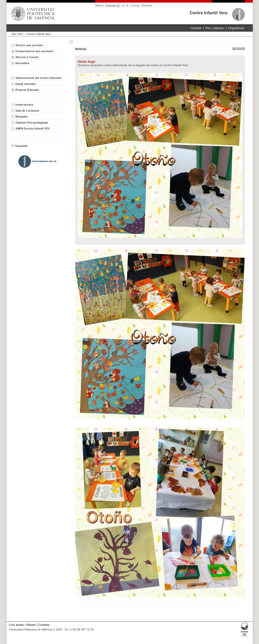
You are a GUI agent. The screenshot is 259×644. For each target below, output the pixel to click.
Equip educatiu (26, 84)
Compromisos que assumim (34, 51)
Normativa (22, 63)
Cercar (135, 6)
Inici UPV (17, 34)
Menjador (22, 117)
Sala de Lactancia (27, 111)
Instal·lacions (24, 105)
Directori (147, 6)
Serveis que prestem (29, 45)
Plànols (31, 625)
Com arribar (17, 625)
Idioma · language (108, 6)
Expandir (20, 146)
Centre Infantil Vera (209, 13)
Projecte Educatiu (27, 90)
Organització (236, 28)
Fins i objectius (215, 28)
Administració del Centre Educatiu (39, 78)
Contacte (196, 28)
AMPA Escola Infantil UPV (33, 128)
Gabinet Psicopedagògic (32, 123)
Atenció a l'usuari (27, 57)
